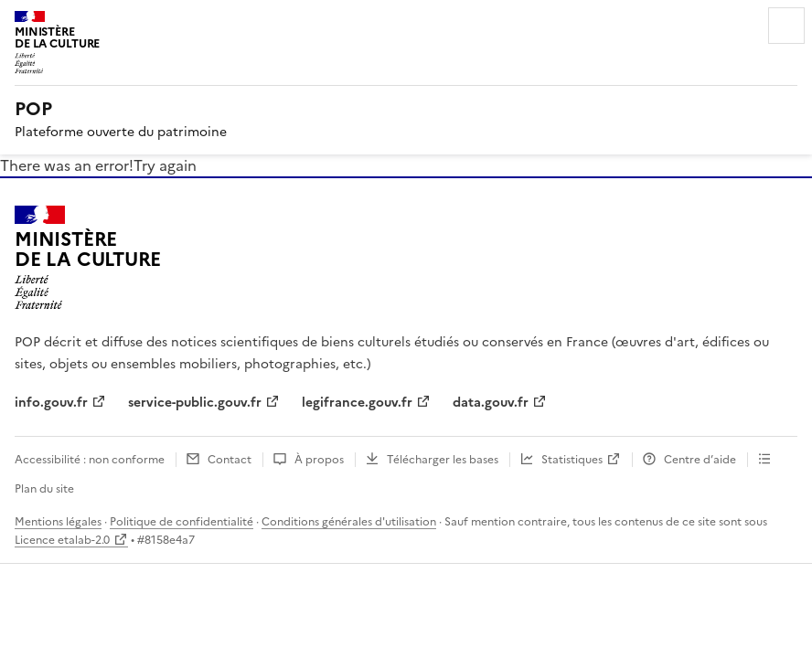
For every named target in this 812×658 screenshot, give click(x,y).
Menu (786, 26)
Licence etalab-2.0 (62, 540)
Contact (230, 460)
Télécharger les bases (443, 460)
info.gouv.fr (51, 403)
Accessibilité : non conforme (90, 460)
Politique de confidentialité (182, 522)
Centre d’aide (700, 460)
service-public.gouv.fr (195, 403)
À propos (319, 460)
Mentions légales (58, 522)
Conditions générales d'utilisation (349, 522)
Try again (165, 165)
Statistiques (572, 460)
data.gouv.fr (491, 403)
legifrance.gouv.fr (357, 403)
